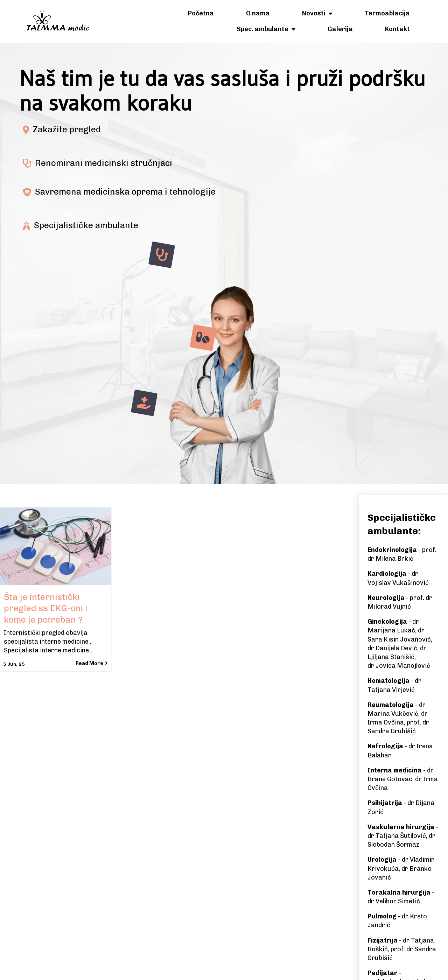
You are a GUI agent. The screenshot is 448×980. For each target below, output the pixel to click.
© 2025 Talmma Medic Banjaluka (224, 968)
